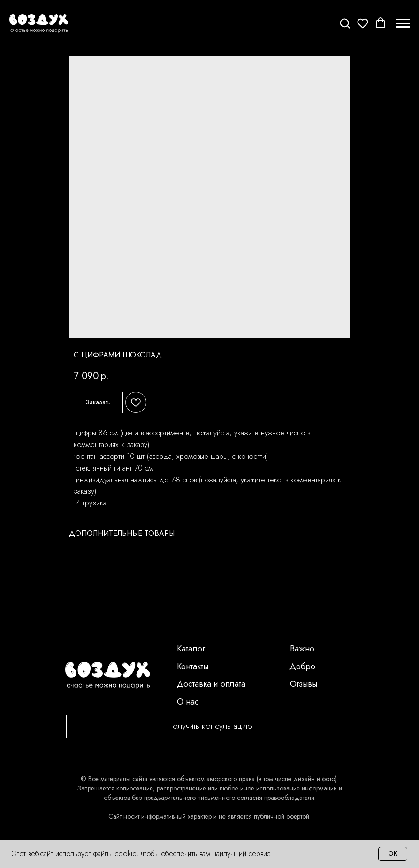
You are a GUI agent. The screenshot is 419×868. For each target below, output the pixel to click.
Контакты (193, 666)
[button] (345, 23)
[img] (108, 675)
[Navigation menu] (403, 23)
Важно (302, 649)
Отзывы (304, 684)
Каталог (191, 649)
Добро (302, 666)
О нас (188, 702)
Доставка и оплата (211, 684)
